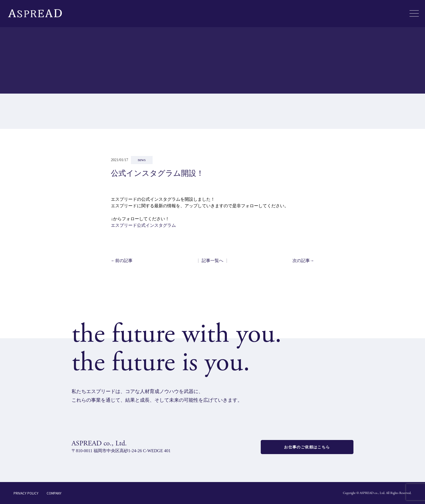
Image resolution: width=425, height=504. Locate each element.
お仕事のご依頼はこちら (307, 447)
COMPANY (54, 493)
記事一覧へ (212, 261)
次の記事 (303, 261)
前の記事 (122, 261)
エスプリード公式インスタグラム (143, 225)
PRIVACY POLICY (26, 493)
